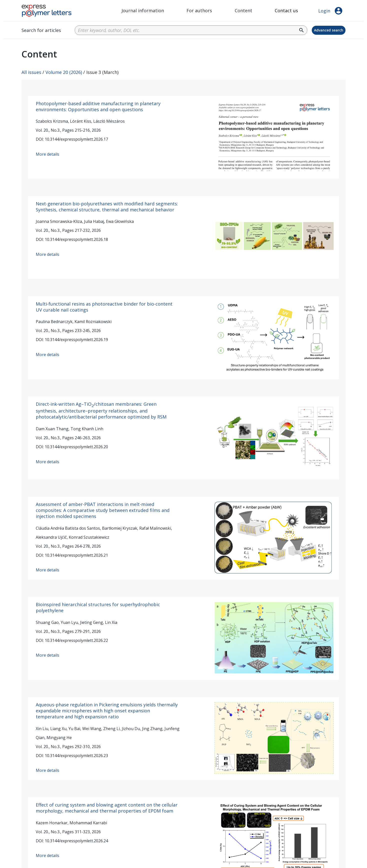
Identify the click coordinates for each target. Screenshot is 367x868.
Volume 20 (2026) (64, 72)
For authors (199, 10)
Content (243, 10)
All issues (31, 72)
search (301, 30)
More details (47, 154)
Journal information (143, 10)
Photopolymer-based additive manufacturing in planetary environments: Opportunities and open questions (98, 106)
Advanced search (329, 30)
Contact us (286, 10)
